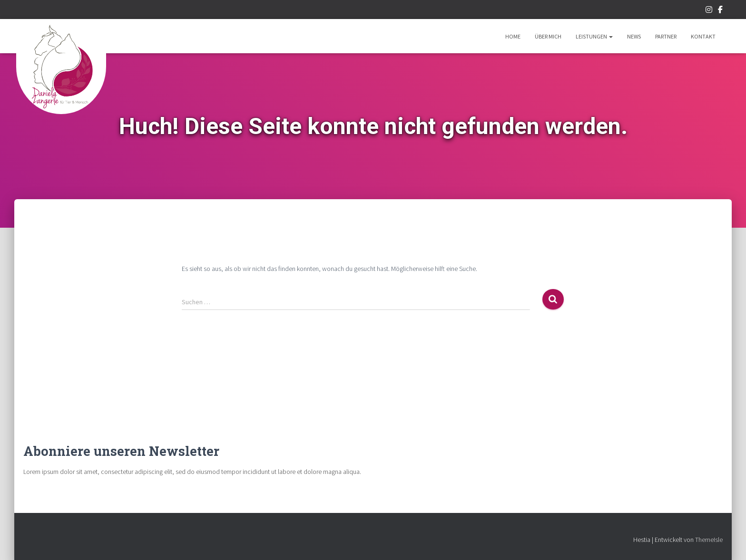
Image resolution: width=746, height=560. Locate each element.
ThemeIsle (709, 540)
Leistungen (594, 36)
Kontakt (703, 36)
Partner (666, 36)
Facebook (720, 11)
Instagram (709, 11)
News (634, 36)
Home (513, 36)
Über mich (548, 36)
